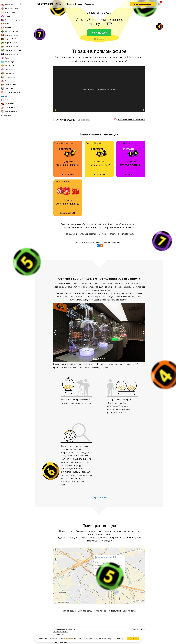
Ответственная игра (60, 642)
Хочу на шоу (99, 33)
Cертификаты (99, 497)
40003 (85, 89)
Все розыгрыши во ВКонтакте (131, 119)
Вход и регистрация (143, 4)
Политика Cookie (59, 634)
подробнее (69, 639)
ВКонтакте (129, 611)
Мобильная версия (139, 629)
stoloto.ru (129, 234)
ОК (133, 639)
